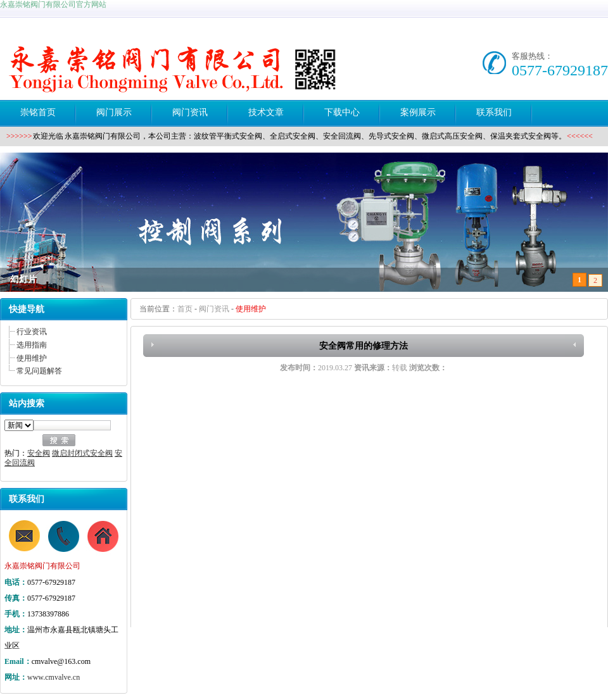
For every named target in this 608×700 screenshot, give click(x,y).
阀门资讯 (214, 309)
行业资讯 (32, 332)
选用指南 (32, 345)
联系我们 (27, 499)
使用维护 (32, 358)
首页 (185, 309)
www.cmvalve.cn (54, 677)
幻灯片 (23, 279)
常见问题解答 (39, 371)
